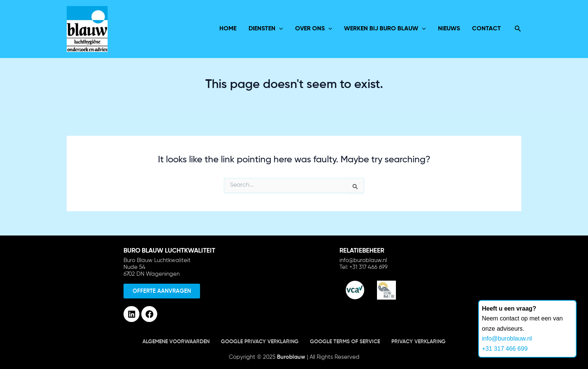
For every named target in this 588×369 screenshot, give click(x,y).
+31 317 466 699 (505, 349)
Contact (486, 29)
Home (228, 29)
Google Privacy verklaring (260, 342)
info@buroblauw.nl (507, 338)
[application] (279, 29)
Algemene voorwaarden (176, 342)
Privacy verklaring (418, 342)
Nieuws (449, 29)
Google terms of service (345, 342)
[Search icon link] (518, 29)
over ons (314, 29)
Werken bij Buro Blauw (385, 29)
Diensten (266, 29)
